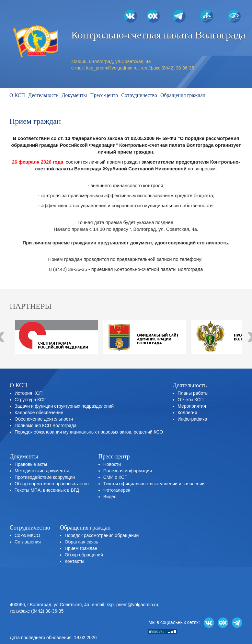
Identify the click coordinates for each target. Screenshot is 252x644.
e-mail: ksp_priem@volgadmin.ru (125, 605)
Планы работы (193, 393)
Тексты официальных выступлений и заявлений (154, 484)
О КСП (17, 95)
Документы (74, 95)
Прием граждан (81, 548)
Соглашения (28, 542)
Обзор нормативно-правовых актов (52, 484)
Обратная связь (81, 542)
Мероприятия (192, 406)
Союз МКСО (27, 535)
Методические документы (42, 471)
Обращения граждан (183, 95)
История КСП (29, 393)
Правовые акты (31, 464)
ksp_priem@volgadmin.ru (112, 68)
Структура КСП (30, 400)
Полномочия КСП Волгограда (46, 425)
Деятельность (43, 95)
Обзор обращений (84, 555)
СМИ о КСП (115, 477)
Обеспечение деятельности (44, 419)
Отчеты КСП (190, 400)
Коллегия (187, 413)
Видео (110, 497)
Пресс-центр (104, 95)
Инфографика (192, 419)
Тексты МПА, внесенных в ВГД (47, 490)
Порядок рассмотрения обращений (102, 535)
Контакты (74, 561)
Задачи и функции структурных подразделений (64, 406)
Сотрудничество (139, 95)
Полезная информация (128, 471)
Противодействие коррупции (45, 477)
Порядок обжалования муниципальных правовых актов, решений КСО (89, 432)
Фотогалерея (117, 490)
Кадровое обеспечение (39, 413)
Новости (112, 464)
